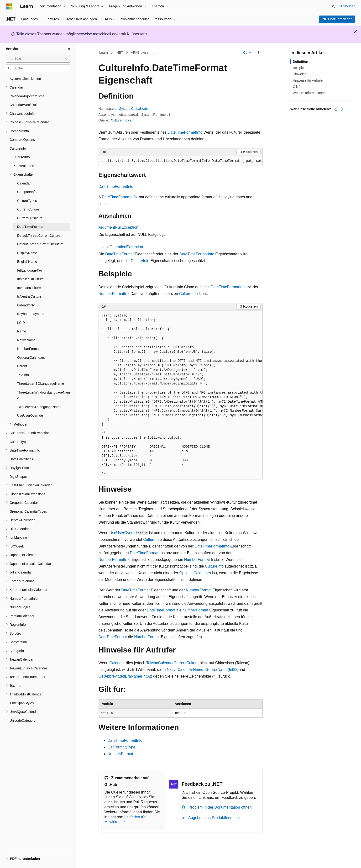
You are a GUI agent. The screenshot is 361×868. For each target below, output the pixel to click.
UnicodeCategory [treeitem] (22, 721)
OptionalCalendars (195, 573)
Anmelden (348, 6)
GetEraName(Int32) (222, 670)
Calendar (117, 663)
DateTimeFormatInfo (185, 132)
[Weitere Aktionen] (258, 53)
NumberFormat (197, 560)
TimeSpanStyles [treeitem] (22, 703)
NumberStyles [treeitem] (20, 607)
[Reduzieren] (69, 49)
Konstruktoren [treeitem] (24, 166)
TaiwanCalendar (160, 663)
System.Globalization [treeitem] (25, 79)
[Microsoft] (9, 6)
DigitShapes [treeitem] (19, 477)
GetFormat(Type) (122, 747)
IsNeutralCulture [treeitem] (29, 296)
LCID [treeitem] (21, 323)
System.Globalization (135, 109)
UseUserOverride (124, 533)
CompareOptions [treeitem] (22, 140)
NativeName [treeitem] (26, 340)
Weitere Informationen (309, 93)
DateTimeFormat (119, 254)
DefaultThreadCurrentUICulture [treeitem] (40, 244)
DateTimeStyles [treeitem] (21, 459)
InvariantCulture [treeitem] (29, 288)
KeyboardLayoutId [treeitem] (31, 314)
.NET (119, 53)
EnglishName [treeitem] (27, 262)
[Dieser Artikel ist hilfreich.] (336, 109)
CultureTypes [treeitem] (27, 201)
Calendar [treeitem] (24, 183)
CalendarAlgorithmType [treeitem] (27, 96)
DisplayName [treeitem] (27, 253)
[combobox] (38, 59)
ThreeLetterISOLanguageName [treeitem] (41, 384)
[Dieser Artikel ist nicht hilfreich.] (341, 109)
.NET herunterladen (337, 19)
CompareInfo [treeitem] (27, 192)
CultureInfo (140, 261)
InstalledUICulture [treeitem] (30, 279)
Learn (104, 53)
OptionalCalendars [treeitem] (31, 358)
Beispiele (300, 68)
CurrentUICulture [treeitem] (30, 218)
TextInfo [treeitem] (23, 375)
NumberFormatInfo (115, 294)
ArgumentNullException (118, 227)
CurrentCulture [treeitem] (28, 209)
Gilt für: (298, 87)
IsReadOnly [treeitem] (26, 305)
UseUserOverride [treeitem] (30, 416)
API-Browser (140, 53)
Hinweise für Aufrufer (308, 80)
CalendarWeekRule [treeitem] (24, 105)
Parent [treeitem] (22, 366)
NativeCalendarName (185, 670)
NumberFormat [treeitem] (28, 349)
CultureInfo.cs (121, 120)
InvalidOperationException (121, 247)
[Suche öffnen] (334, 6)
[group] (181, 161)
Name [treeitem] (22, 331)
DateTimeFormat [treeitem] (30, 227)
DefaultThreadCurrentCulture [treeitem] (39, 236)
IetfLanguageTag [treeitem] (30, 270)
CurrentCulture (186, 663)
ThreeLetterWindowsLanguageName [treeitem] (44, 395)
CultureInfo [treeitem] (21, 157)
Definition (301, 62)
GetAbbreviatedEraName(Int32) (125, 676)
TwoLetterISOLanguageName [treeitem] (39, 407)
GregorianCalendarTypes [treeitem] (28, 511)
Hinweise (300, 74)
